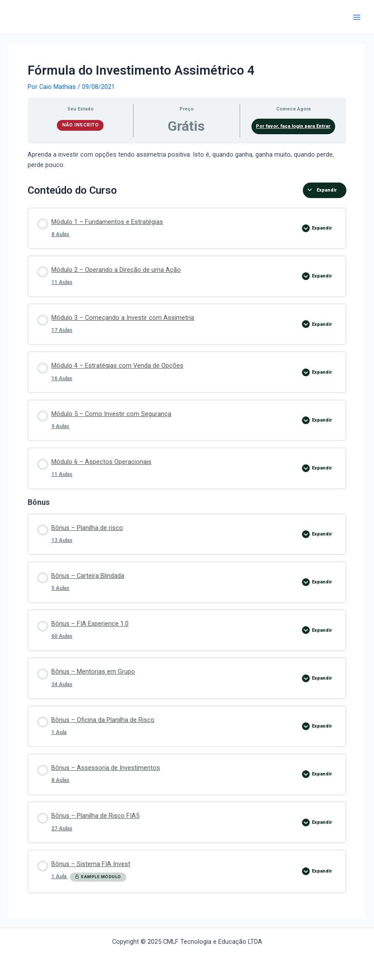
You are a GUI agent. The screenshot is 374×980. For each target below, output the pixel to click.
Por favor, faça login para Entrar (293, 126)
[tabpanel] (187, 160)
